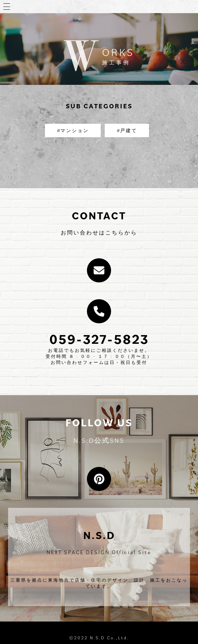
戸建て (129, 130)
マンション (75, 130)
